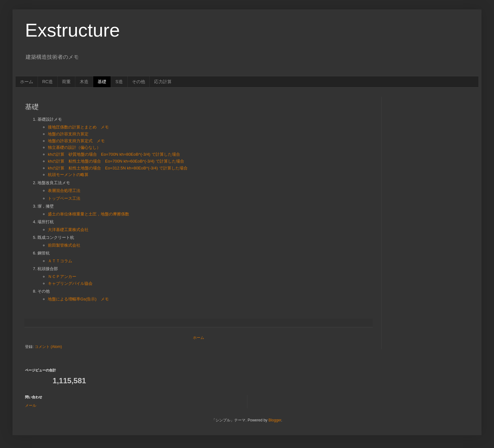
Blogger (275, 420)
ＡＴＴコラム (60, 261)
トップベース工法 (64, 198)
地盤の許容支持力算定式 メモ (76, 141)
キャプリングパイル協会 (70, 283)
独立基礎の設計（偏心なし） (74, 147)
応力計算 (163, 82)
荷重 (66, 82)
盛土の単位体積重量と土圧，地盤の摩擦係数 (88, 214)
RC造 (48, 82)
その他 (139, 82)
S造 (119, 82)
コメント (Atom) (48, 347)
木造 (84, 82)
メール (31, 405)
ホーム (27, 82)
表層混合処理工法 (64, 191)
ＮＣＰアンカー (62, 277)
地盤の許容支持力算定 (68, 134)
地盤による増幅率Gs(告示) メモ (78, 299)
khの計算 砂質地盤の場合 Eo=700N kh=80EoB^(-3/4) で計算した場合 (114, 154)
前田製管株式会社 (64, 245)
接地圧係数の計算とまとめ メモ (78, 127)
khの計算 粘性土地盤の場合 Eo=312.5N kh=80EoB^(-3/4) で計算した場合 (118, 168)
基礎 (102, 82)
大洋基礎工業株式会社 (68, 230)
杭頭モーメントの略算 (68, 175)
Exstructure (72, 30)
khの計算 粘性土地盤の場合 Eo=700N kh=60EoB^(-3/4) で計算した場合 (116, 161)
